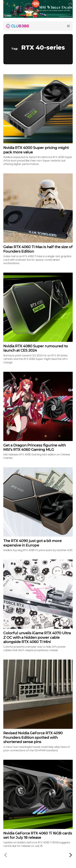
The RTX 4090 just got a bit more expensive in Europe (32, 543)
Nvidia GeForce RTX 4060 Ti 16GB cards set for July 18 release (38, 835)
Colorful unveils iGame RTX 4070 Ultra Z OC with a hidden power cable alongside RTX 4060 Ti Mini (37, 637)
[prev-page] (5, 855)
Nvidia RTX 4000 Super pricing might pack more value (36, 150)
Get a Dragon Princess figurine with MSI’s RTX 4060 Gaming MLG (35, 447)
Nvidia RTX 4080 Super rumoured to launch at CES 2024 (36, 348)
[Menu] (68, 26)
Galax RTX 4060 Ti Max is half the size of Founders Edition (38, 249)
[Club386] (17, 26)
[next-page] (71, 855)
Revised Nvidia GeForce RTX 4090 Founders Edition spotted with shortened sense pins (33, 737)
